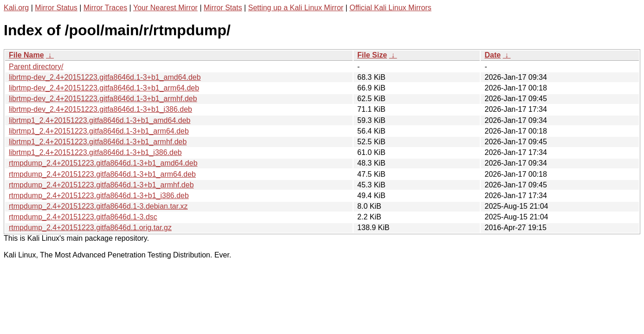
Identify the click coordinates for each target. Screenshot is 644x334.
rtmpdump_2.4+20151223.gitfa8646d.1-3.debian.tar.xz (98, 206)
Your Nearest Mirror (165, 8)
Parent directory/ (36, 67)
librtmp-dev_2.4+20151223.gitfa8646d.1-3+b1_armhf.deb (103, 99)
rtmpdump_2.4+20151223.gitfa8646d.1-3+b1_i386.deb (99, 196)
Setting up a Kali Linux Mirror (296, 8)
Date (493, 55)
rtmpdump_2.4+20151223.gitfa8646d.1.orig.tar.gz (90, 228)
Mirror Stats (223, 8)
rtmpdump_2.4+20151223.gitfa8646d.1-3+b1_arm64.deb (102, 174)
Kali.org (16, 8)
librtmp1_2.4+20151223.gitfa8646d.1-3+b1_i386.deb (95, 152)
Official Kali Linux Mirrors (390, 8)
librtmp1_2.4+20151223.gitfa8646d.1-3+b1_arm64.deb (99, 131)
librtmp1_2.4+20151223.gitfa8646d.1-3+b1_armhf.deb (98, 142)
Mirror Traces (105, 8)
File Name (26, 55)
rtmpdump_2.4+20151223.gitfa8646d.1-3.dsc (83, 217)
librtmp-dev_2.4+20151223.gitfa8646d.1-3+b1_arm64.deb (104, 88)
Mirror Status (56, 8)
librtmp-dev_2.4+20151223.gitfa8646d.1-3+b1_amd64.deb (105, 77)
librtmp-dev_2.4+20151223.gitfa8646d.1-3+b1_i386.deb (100, 109)
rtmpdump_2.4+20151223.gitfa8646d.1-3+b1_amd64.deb (103, 163)
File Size (372, 55)
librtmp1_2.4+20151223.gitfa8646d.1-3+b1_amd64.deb (100, 120)
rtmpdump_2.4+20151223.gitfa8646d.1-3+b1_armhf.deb (101, 185)
